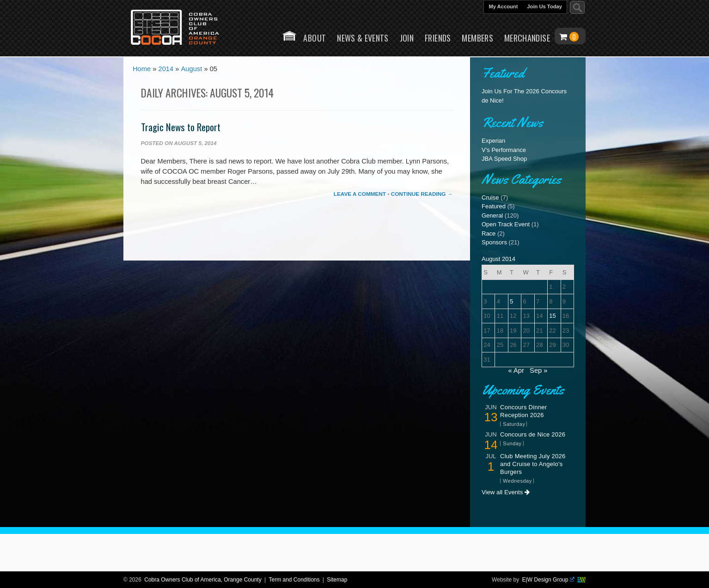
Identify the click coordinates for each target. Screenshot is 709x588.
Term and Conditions (294, 580)
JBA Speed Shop (504, 159)
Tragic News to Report (181, 127)
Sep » (538, 370)
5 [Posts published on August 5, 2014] (511, 301)
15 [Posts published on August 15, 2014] (552, 316)
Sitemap (337, 580)
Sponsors (494, 242)
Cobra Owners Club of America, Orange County (203, 580)
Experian (493, 141)
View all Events (506, 492)
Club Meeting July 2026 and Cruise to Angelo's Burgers (533, 464)
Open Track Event (506, 224)
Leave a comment (360, 194)
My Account (503, 6)
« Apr (516, 370)
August (192, 70)
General (492, 215)
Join (407, 38)
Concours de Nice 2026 (533, 434)
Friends (438, 38)
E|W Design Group (548, 580)
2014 (166, 70)
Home (289, 36)
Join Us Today (544, 6)
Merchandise (527, 38)
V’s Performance (504, 150)
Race (489, 233)
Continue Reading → (422, 194)
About (315, 38)
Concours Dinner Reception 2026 (523, 411)
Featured (494, 206)
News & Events (363, 38)
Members (477, 38)
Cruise (490, 197)
